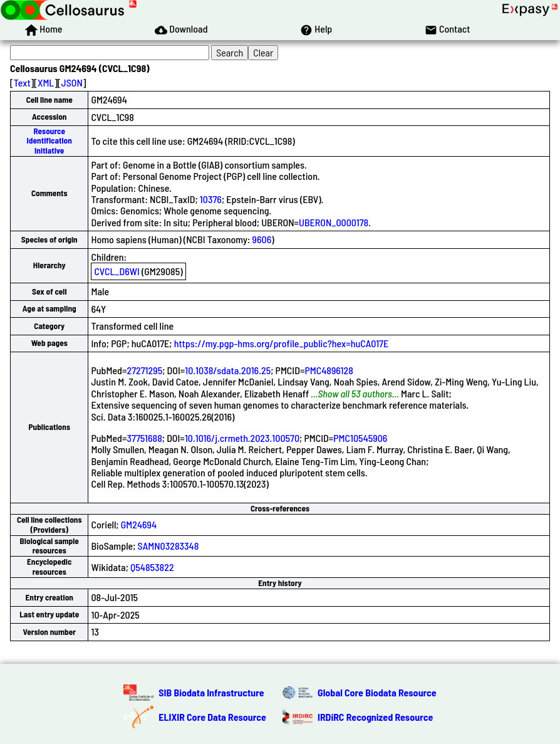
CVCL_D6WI (117, 271)
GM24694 (139, 524)
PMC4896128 (329, 370)
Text (22, 82)
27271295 (144, 370)
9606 (262, 239)
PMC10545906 (360, 438)
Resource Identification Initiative (49, 141)
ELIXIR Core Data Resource (212, 717)
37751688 (144, 438)
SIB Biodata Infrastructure (211, 692)
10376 (211, 199)
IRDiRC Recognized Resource (375, 717)
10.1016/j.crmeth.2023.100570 (242, 438)
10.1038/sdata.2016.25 (228, 370)
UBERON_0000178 (334, 222)
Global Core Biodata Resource (377, 692)
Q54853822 (152, 567)
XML (46, 82)
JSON (72, 82)
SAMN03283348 (169, 546)
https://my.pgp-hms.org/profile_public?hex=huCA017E (282, 343)
